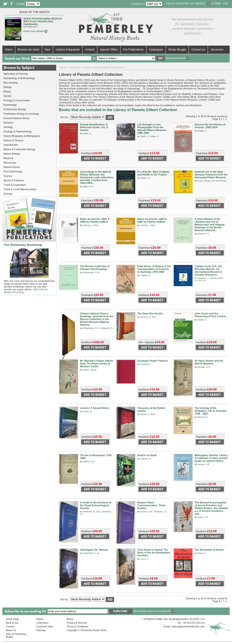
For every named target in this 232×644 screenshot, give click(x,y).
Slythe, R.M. (89, 462)
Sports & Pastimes (14, 180)
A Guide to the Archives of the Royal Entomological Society (96, 505)
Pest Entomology (13, 171)
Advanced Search (178, 58)
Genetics (8, 123)
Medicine (9, 158)
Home (9, 50)
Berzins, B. (203, 417)
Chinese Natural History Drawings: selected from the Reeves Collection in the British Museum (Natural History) (97, 319)
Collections (75, 67)
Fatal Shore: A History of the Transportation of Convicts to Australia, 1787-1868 (154, 269)
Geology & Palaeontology (18, 131)
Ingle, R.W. (88, 186)
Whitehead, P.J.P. (91, 273)
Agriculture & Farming (16, 74)
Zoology (8, 194)
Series (40, 619)
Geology (8, 127)
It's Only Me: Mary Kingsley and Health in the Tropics (153, 173)
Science (8, 176)
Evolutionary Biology (15, 109)
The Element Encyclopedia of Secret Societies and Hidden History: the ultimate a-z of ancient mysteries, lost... (211, 508)
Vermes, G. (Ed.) (148, 317)
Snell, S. (144, 136)
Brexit (70, 619)
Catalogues (156, 50)
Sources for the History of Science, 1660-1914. (210, 126)
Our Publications (133, 50)
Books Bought (177, 50)
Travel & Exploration (15, 185)
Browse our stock (29, 50)
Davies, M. (145, 178)
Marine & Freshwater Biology (20, 149)
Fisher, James (90, 370)
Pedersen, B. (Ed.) (92, 512)
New (47, 50)
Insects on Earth (147, 455)
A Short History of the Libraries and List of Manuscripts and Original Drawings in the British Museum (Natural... (210, 225)
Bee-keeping (11, 83)
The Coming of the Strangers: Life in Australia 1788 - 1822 (210, 411)
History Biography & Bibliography (22, 136)
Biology (8, 87)
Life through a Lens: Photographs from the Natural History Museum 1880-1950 (152, 129)
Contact (10, 626)
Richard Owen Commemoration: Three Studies (151, 505)
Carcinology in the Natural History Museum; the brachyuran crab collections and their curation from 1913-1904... (97, 177)
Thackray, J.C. (160, 512)
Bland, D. (202, 553)
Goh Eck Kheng (219, 181)
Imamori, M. (146, 459)
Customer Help (45, 626)
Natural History (12, 167)
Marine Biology (12, 154)
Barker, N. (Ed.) (148, 414)
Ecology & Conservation (17, 100)
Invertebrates (11, 145)
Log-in (170, 4)
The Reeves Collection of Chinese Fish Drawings (95, 268)
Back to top (12, 623)
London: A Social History (95, 408)
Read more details (35, 31)
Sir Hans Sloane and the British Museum (209, 362)
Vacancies (217, 50)
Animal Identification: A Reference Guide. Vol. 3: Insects (94, 127)
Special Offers (109, 50)
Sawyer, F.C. (203, 234)
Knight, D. (202, 131)
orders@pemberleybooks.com (188, 626)
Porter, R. (87, 411)
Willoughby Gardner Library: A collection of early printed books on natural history (211, 458)
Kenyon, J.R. (204, 464)
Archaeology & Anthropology (19, 78)
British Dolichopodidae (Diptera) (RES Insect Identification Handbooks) (42, 21)
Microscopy (10, 163)
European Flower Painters (153, 361)
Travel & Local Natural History (20, 189)
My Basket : (201, 4)
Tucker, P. (154, 136)
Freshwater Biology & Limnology (21, 114)
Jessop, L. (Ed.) (90, 225)
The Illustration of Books (209, 550)
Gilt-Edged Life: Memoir (94, 550)
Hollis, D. (87, 134)
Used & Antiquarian (68, 50)
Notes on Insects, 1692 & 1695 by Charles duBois (95, 220)
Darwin (7, 96)
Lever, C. (144, 559)
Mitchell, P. (145, 364)
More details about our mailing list (154, 611)
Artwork (90, 50)
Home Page (12, 619)
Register (183, 4)
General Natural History (16, 118)
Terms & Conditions (77, 626)
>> (226, 119)
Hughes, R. (146, 275)
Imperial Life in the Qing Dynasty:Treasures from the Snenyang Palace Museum (211, 175)
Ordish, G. (202, 320)
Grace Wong (203, 181)
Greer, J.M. (203, 517)
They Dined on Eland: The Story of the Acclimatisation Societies (154, 553)
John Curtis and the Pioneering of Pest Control (210, 315)
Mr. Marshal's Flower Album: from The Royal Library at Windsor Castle (97, 364)
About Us (11, 630)
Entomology (10, 105)
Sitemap (41, 630)
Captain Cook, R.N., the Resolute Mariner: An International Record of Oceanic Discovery (208, 270)
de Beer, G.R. (204, 367)
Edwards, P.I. (107, 328)
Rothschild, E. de (91, 553)
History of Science (14, 140)
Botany (7, 91)
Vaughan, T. (203, 278)
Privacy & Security (77, 623)
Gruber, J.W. (146, 512)
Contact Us (198, 50)
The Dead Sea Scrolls (150, 313)
